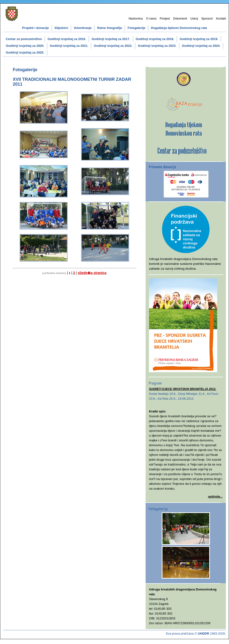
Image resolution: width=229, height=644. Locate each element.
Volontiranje (83, 28)
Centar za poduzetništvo (24, 39)
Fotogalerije (136, 28)
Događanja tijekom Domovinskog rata (179, 28)
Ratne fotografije (110, 28)
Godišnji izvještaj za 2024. (201, 46)
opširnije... (215, 497)
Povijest (165, 19)
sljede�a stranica (92, 273)
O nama (151, 19)
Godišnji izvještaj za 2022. (113, 46)
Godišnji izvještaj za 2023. (157, 46)
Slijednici (61, 28)
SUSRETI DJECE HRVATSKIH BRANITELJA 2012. (183, 389)
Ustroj (194, 19)
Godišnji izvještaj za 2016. (67, 39)
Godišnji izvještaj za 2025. (25, 52)
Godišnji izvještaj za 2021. (69, 46)
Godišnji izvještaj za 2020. (25, 46)
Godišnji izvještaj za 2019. (199, 39)
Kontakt (221, 19)
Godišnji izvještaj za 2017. (111, 39)
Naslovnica (136, 19)
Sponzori (207, 19)
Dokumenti (180, 19)
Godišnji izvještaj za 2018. (155, 39)
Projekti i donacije (35, 28)
